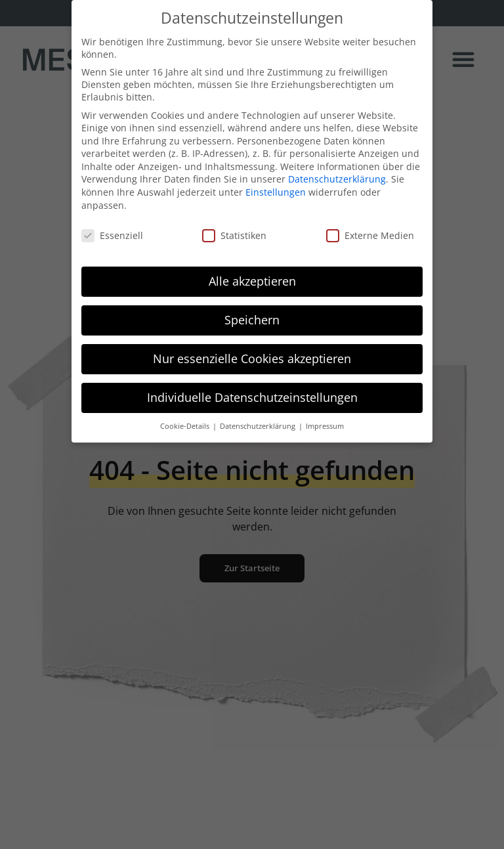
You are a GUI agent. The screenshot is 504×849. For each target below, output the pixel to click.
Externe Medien (370, 231)
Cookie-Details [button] (186, 422)
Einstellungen (276, 187)
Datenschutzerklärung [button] (259, 422)
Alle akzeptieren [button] (252, 276)
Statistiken (234, 231)
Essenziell (112, 231)
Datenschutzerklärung (337, 175)
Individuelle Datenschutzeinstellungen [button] (252, 393)
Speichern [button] (252, 315)
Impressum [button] (325, 422)
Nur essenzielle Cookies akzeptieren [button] (252, 354)
